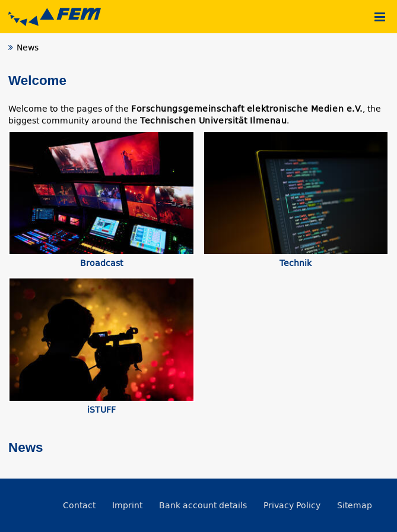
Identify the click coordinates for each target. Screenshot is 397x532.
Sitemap (355, 505)
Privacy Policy (292, 505)
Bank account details (203, 505)
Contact (79, 505)
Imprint (127, 505)
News (26, 447)
